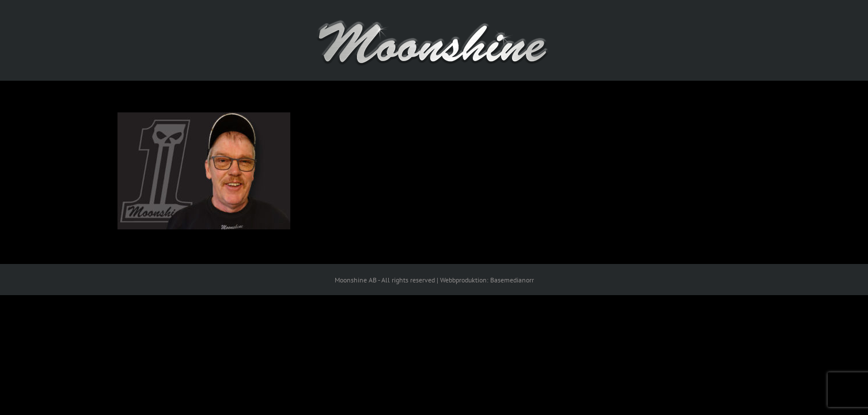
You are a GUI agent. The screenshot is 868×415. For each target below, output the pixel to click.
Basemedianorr (512, 280)
